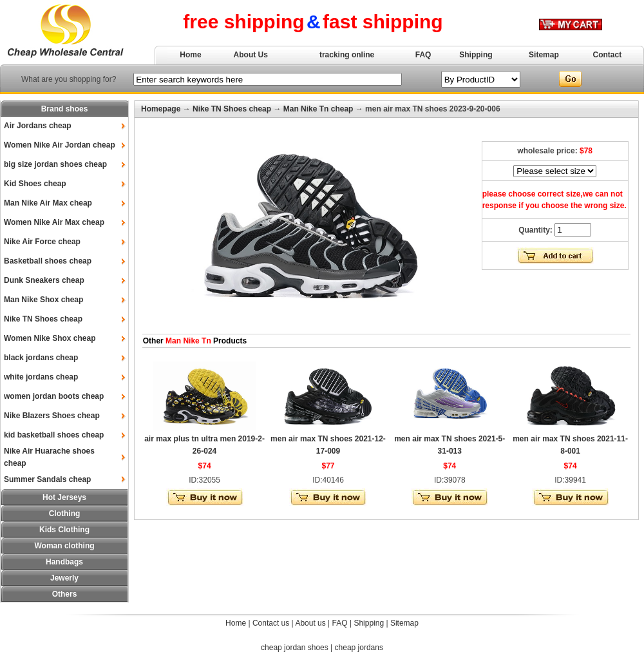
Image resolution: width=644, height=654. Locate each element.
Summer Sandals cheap (47, 479)
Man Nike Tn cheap (318, 109)
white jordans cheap (41, 377)
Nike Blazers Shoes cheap (52, 416)
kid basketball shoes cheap (54, 435)
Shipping (476, 55)
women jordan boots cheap (54, 396)
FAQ (423, 55)
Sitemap (544, 55)
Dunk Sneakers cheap (44, 280)
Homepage (161, 109)
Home (190, 55)
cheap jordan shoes (295, 648)
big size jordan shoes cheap (55, 164)
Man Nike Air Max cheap (48, 203)
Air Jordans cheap (38, 126)
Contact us (271, 623)
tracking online (347, 55)
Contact (608, 55)
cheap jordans (359, 648)
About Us (251, 55)
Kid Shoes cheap (35, 184)
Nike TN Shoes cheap (43, 319)
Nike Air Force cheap (42, 242)
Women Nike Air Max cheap (54, 222)
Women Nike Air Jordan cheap (60, 145)
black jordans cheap (41, 358)
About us (310, 623)
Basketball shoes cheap (48, 261)
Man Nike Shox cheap (43, 300)
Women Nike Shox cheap (50, 338)
